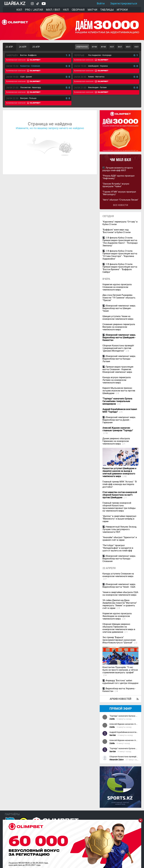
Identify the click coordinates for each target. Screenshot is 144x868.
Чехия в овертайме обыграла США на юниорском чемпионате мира (120, 594)
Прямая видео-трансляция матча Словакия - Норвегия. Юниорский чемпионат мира (118, 369)
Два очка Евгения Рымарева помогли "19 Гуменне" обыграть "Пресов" (119, 298)
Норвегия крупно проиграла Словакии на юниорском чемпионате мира (117, 287)
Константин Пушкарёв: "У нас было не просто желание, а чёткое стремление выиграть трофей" (120, 670)
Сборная (78, 10)
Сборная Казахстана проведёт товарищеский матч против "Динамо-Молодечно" (118, 348)
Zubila (112, 719)
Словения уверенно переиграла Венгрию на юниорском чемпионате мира (119, 327)
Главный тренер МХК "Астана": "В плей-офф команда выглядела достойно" (120, 484)
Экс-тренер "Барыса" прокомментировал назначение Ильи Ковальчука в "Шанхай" (119, 640)
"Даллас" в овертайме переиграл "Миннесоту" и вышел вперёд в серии (119, 519)
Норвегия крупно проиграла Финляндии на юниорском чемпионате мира (117, 616)
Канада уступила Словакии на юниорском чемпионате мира (118, 575)
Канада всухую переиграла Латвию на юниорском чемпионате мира (117, 380)
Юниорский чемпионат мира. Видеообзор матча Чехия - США (119, 586)
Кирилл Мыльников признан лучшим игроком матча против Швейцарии (119, 391)
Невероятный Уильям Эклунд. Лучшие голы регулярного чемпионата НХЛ (120, 529)
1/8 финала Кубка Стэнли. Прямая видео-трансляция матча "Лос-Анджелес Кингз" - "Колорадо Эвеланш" (120, 242)
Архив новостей (120, 699)
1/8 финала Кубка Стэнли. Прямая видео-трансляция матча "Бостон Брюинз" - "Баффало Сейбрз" (120, 268)
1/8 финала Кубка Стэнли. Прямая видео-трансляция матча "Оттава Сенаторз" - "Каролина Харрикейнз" (120, 255)
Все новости (121, 205)
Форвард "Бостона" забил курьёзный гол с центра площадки (120, 682)
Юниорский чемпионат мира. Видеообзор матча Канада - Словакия (119, 559)
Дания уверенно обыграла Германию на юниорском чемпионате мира (116, 441)
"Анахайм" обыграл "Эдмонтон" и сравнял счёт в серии (120, 539)
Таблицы (107, 10)
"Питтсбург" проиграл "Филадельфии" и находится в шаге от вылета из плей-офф (118, 548)
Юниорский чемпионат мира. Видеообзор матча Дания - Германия (119, 420)
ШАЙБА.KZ (15, 4)
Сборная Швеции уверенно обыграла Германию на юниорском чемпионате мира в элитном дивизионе (119, 628)
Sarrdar (113, 735)
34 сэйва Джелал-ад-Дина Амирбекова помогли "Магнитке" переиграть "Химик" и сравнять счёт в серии (120, 604)
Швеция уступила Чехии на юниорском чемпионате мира (118, 318)
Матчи (92, 10)
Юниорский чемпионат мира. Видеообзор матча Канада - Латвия (119, 359)
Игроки (122, 10)
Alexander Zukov (117, 760)
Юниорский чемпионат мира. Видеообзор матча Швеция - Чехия (119, 308)
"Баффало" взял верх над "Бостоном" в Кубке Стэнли (117, 231)
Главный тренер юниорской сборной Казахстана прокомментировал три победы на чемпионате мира (119, 507)
